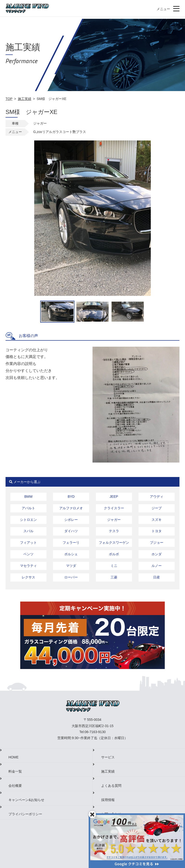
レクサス (28, 577)
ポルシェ (71, 554)
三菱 (114, 577)
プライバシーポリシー (25, 814)
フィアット (28, 543)
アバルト (28, 508)
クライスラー (114, 508)
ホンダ (157, 554)
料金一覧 (15, 771)
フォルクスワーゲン (114, 543)
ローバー (71, 577)
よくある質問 (111, 786)
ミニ (114, 566)
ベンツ (28, 554)
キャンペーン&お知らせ (26, 800)
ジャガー (114, 520)
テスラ (114, 531)
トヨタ (157, 531)
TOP (9, 99)
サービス (108, 757)
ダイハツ (71, 531)
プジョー (157, 543)
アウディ (157, 497)
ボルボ (114, 554)
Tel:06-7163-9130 (93, 732)
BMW (28, 497)
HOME (13, 757)
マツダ (71, 566)
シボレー (71, 520)
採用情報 (108, 800)
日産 (157, 577)
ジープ (157, 508)
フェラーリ (71, 543)
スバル (28, 531)
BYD (71, 497)
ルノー (157, 566)
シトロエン (28, 520)
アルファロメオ (71, 508)
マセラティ (28, 566)
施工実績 (25, 99)
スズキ (157, 520)
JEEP (114, 497)
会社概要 (15, 786)
